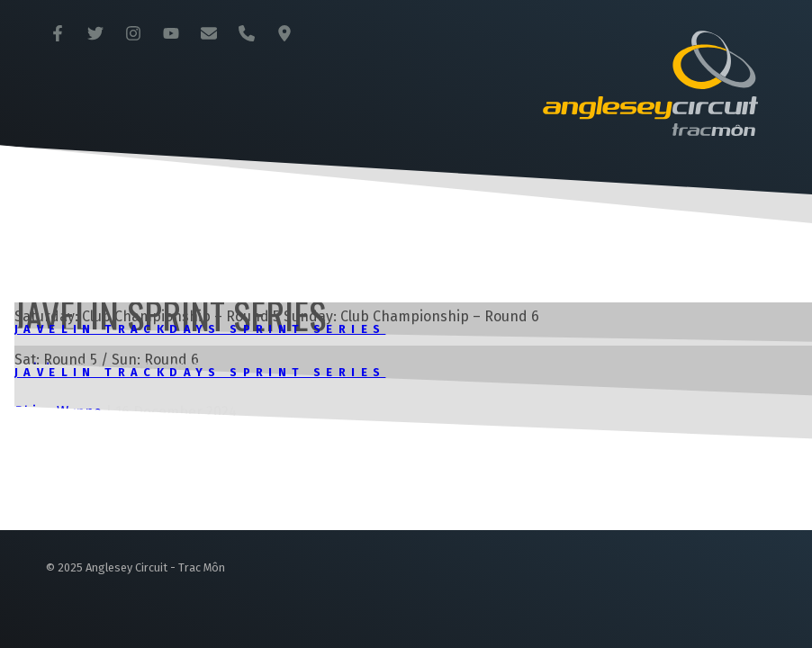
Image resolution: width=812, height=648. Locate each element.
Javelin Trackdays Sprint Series (200, 329)
